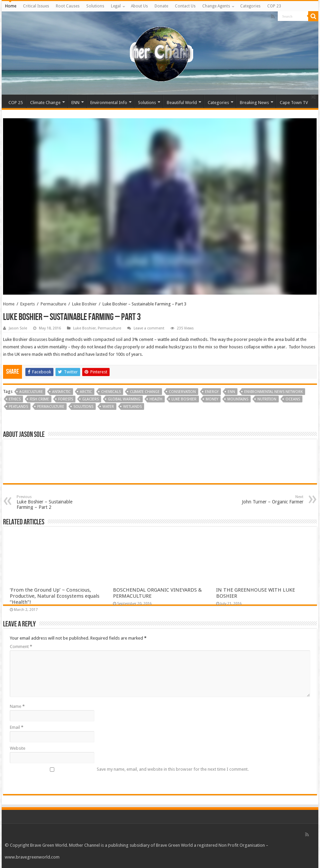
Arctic (86, 392)
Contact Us (185, 6)
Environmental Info (109, 103)
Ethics (15, 399)
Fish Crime (39, 399)
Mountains (238, 399)
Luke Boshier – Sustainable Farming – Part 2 (51, 502)
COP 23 (274, 6)
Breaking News (254, 103)
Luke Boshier (84, 304)
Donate (161, 6)
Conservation (182, 392)
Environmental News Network (273, 392)
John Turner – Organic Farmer (269, 500)
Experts (28, 304)
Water (108, 407)
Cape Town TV (294, 103)
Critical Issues (36, 6)
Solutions (95, 6)
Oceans (293, 399)
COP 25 (16, 103)
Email (17, 727)
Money (212, 399)
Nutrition (267, 399)
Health (156, 399)
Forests (66, 399)
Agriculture (31, 392)
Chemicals (111, 392)
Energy (212, 392)
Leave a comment (149, 328)
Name (17, 706)
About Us (139, 6)
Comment (21, 647)
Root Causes (68, 6)
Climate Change (45, 103)
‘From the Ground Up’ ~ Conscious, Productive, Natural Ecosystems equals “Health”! (55, 596)
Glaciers (90, 399)
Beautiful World (182, 103)
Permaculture (53, 304)
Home (11, 6)
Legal (116, 6)
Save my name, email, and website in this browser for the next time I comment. (173, 769)
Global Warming (124, 399)
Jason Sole (18, 328)
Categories (250, 6)
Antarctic (61, 392)
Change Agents (216, 6)
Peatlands (18, 407)
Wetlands (132, 407)
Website (18, 748)
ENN (75, 103)
